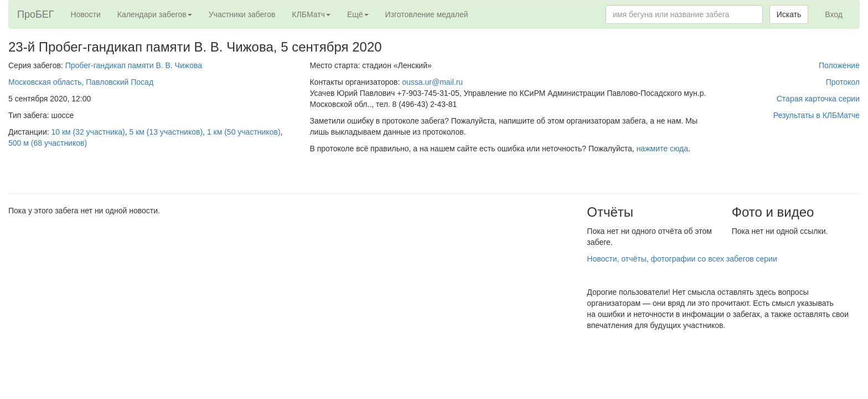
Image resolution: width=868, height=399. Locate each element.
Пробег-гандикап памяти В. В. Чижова (134, 65)
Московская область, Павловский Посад (81, 82)
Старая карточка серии (818, 99)
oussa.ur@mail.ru (432, 82)
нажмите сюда (662, 149)
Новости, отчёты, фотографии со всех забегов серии (682, 259)
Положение (839, 65)
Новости (86, 14)
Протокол (843, 82)
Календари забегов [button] (155, 14)
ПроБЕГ (36, 14)
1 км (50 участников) (244, 132)
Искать (789, 14)
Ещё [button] (358, 14)
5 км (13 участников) (166, 132)
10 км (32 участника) (88, 132)
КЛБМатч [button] (311, 14)
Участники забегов (242, 14)
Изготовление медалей (427, 14)
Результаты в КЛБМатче (817, 115)
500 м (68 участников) (48, 143)
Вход (834, 14)
